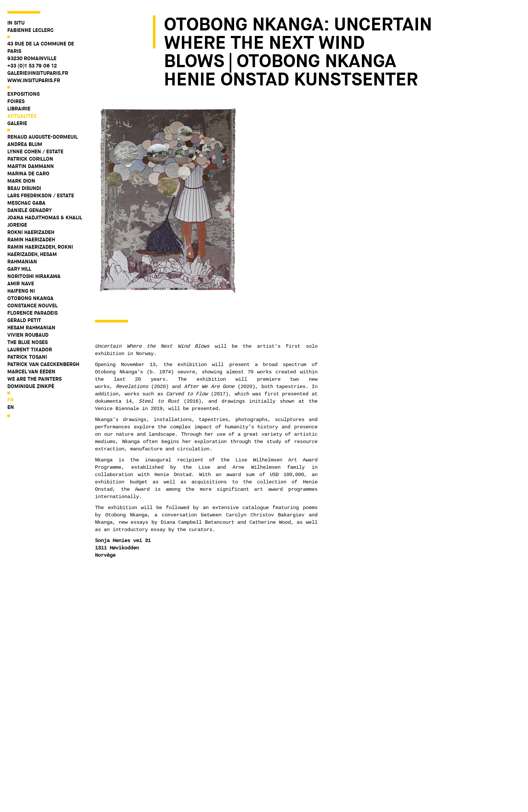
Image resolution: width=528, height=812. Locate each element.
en (11, 407)
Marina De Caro (28, 173)
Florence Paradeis (32, 313)
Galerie (17, 123)
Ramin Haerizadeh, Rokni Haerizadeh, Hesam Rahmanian (40, 254)
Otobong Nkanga (30, 298)
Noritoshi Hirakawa (34, 276)
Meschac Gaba (26, 203)
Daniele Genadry (30, 210)
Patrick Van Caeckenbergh (43, 364)
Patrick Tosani (27, 357)
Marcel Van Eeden (31, 372)
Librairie (19, 109)
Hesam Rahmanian (31, 328)
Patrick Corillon (30, 159)
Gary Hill (19, 269)
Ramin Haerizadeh (31, 239)
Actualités (22, 116)
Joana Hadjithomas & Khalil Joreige (45, 221)
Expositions (23, 94)
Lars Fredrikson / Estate (41, 195)
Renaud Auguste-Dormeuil (43, 137)
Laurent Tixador (30, 350)
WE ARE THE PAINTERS (34, 379)
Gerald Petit (24, 320)
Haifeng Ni (21, 291)
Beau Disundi (24, 188)
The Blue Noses (27, 342)
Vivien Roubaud (28, 335)
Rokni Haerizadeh (31, 232)
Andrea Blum (25, 144)
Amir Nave (21, 284)
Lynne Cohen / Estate (35, 151)
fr (10, 400)
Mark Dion (21, 181)
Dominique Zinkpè (31, 386)
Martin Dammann (31, 166)
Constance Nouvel (32, 306)
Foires (16, 101)
